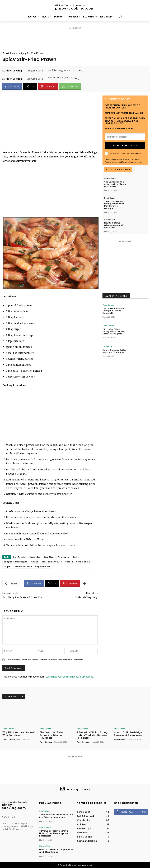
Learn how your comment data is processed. (70, 677)
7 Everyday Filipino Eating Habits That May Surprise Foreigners (114, 205)
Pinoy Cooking (14, 71)
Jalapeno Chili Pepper (15, 562)
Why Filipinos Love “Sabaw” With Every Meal (19, 734)
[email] (125, 137)
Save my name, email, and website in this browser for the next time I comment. (45, 660)
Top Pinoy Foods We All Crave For (22, 597)
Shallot (69, 562)
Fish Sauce (63, 557)
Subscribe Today (125, 146)
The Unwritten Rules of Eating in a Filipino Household (115, 184)
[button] (120, 17)
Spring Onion (83, 562)
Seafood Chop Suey (86, 597)
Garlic (76, 557)
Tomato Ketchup (23, 567)
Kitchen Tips (110, 219)
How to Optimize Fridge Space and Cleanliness (113, 225)
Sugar (7, 567)
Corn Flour (49, 557)
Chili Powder (19, 557)
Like (144, 812)
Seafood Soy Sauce (52, 562)
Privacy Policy (135, 153)
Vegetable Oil (43, 567)
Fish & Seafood (10, 53)
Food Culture (110, 178)
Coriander (35, 557)
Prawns (34, 562)
